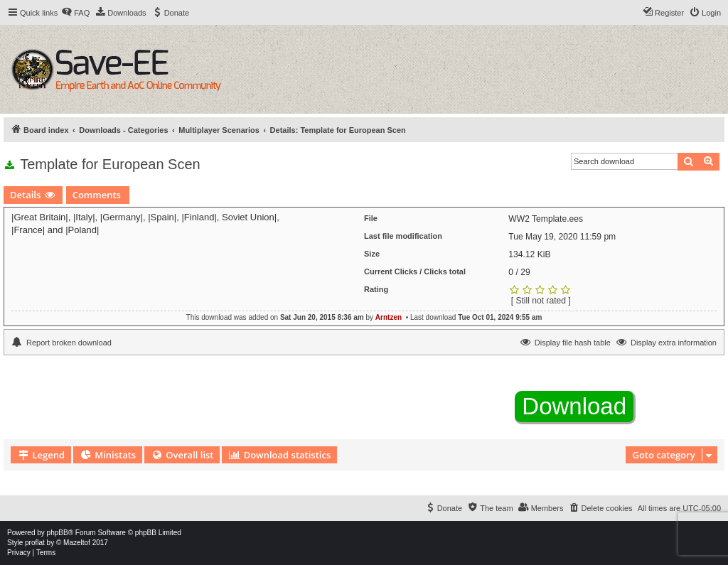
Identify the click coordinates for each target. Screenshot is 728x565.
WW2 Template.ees (546, 219)
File (371, 218)
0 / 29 (519, 272)
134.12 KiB (529, 254)
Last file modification (403, 236)
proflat (35, 543)
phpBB (58, 533)
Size (372, 254)
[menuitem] (75, 13)
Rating (376, 289)
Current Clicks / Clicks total (415, 271)
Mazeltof (77, 543)
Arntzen (389, 317)
